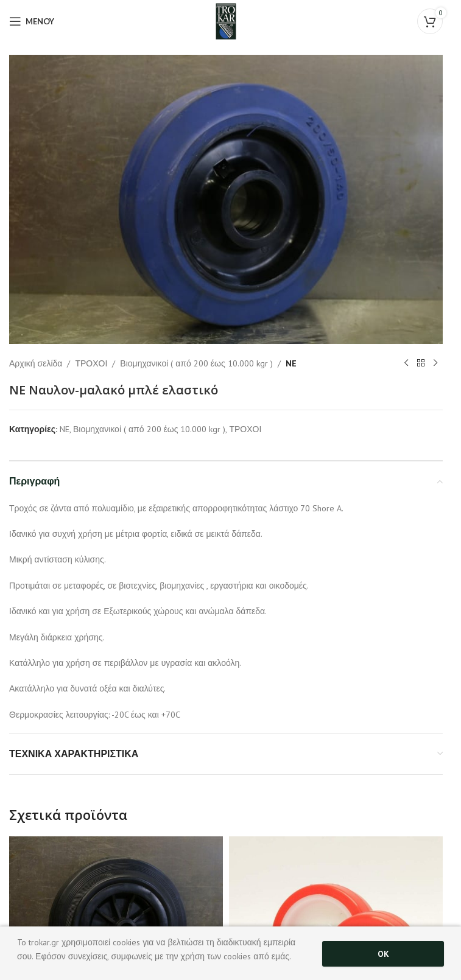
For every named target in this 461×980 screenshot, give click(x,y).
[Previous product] (406, 363)
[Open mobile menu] (32, 21)
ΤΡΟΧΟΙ (91, 363)
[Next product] (435, 363)
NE (291, 363)
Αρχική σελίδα (36, 363)
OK (383, 954)
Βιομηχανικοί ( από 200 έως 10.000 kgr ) (196, 363)
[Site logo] (226, 21)
